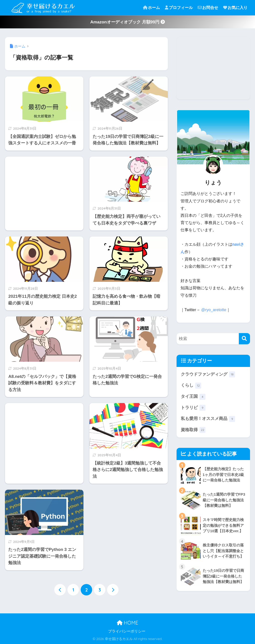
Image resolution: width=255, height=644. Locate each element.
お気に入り (235, 8)
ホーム (151, 8)
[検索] (244, 339)
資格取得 (193, 430)
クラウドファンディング (208, 374)
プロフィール (179, 8)
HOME (127, 623)
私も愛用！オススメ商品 (208, 419)
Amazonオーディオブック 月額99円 (127, 22)
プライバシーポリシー (127, 631)
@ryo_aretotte (214, 310)
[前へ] (60, 590)
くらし (191, 386)
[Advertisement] (44, 192)
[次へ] (113, 590)
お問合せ (208, 8)
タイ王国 (193, 397)
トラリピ (193, 408)
